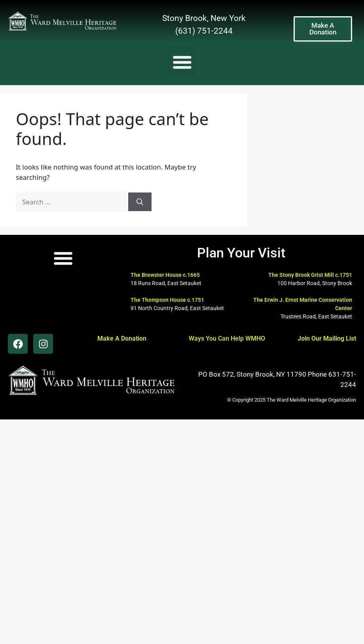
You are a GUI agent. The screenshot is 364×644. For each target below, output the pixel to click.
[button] (182, 62)
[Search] (140, 202)
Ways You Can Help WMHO (227, 338)
